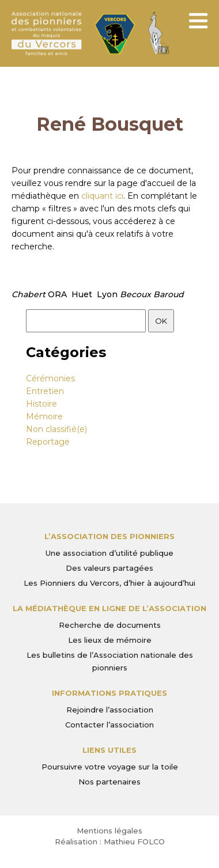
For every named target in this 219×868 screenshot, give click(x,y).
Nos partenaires (109, 782)
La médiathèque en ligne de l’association (109, 608)
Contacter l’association (109, 725)
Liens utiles (109, 750)
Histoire (41, 404)
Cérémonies (50, 378)
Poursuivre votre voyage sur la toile (110, 767)
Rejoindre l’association (110, 710)
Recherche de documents (110, 625)
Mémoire (44, 416)
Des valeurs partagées (109, 568)
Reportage (48, 442)
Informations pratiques (109, 693)
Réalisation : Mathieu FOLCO (110, 842)
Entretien (45, 391)
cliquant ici (102, 196)
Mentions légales (109, 831)
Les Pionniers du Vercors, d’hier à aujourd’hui (109, 583)
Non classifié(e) (56, 429)
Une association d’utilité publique (109, 553)
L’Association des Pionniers (109, 536)
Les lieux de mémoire (110, 640)
